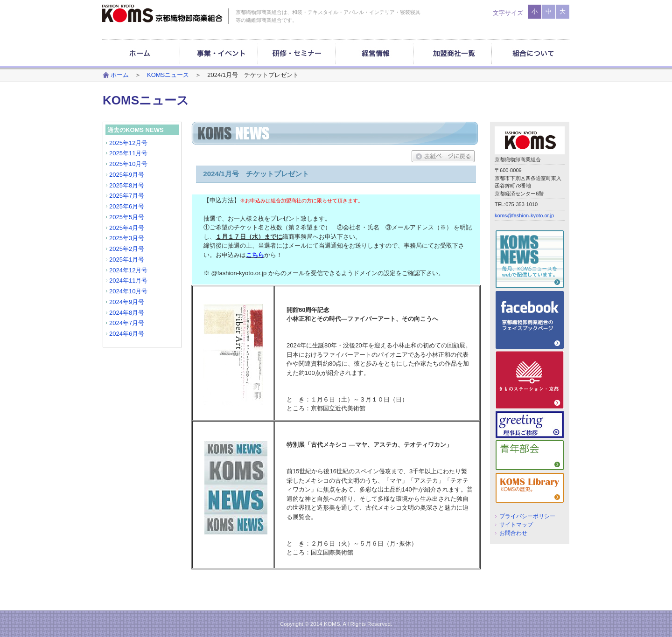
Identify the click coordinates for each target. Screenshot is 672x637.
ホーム (120, 75)
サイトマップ (516, 524)
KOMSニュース (168, 75)
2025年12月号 (128, 143)
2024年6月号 (127, 334)
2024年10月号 (128, 291)
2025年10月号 (128, 164)
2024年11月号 (128, 280)
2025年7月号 (127, 196)
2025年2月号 (127, 249)
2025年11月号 (128, 153)
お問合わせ (513, 533)
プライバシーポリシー (527, 516)
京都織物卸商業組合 (162, 14)
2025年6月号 (127, 206)
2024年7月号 (127, 323)
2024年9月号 (127, 302)
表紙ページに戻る (443, 156)
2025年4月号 (127, 228)
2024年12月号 (128, 270)
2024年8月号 (127, 313)
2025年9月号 (127, 175)
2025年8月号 (127, 185)
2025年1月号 (127, 260)
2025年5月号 (127, 217)
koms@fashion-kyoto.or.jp (524, 215)
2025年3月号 (127, 238)
